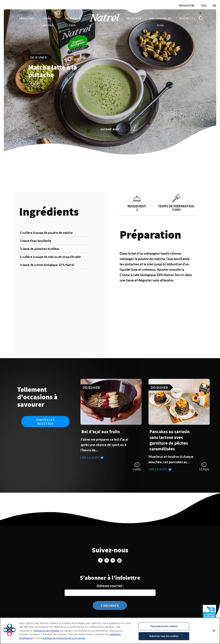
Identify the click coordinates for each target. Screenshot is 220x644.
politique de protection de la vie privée (64, 638)
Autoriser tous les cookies (164, 636)
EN (214, 6)
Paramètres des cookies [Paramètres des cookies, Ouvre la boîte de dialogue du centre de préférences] (164, 626)
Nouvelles (187, 19)
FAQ (204, 6)
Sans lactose (47, 22)
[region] (110, 631)
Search (201, 18)
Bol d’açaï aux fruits (101, 432)
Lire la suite (90, 458)
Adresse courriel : (110, 586)
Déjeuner (39, 57)
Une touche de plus (160, 22)
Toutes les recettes (45, 422)
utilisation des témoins (47, 631)
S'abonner (110, 606)
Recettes (134, 19)
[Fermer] (214, 630)
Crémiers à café (73, 22)
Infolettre (187, 6)
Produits (26, 19)
